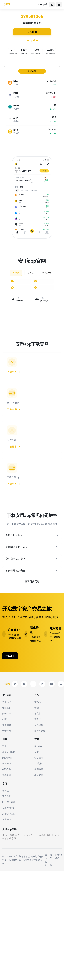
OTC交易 (7, 769)
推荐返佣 (7, 775)
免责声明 (7, 731)
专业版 (16, 273)
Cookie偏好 (58, 856)
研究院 (38, 719)
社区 (4, 719)
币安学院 (7, 796)
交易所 (38, 702)
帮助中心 (39, 746)
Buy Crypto (7, 758)
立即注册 (10, 656)
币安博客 (7, 725)
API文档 (38, 764)
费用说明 (39, 769)
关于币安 (7, 702)
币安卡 (38, 713)
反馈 (37, 752)
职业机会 (7, 708)
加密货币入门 (9, 814)
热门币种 (32, 71)
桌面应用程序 (9, 752)
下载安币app (44, 835)
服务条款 (51, 860)
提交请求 (39, 758)
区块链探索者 (9, 802)
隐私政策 (46, 860)
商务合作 (7, 713)
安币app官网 (12, 835)
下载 (4, 746)
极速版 (31, 273)
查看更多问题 (32, 581)
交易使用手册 (9, 808)
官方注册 (32, 32)
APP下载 (43, 5)
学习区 (6, 791)
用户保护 (7, 819)
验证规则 (39, 775)
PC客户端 (47, 273)
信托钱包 (39, 725)
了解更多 (13, 372)
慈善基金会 (40, 731)
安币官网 (28, 835)
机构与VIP (7, 764)
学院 (37, 708)
